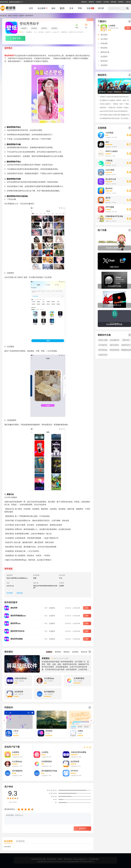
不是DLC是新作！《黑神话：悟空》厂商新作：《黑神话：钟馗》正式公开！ (115, 104)
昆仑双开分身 (111, 179)
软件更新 (106, 2)
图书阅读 (108, 175)
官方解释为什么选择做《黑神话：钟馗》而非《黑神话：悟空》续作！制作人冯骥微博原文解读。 (115, 100)
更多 (90, 652)
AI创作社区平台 (103, 355)
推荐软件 (121, 2)
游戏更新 (99, 2)
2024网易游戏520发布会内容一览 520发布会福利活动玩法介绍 (115, 118)
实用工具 (108, 184)
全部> (130, 230)
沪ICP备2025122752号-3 (86, 862)
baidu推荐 (7, 847)
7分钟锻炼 (109, 133)
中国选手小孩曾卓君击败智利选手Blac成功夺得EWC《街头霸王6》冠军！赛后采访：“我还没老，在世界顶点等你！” (115, 97)
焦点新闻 (42, 8)
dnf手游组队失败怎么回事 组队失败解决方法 (115, 115)
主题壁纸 (21, 16)
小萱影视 (109, 161)
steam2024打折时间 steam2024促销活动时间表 (115, 111)
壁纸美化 (44, 28)
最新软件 (91, 2)
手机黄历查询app (114, 350)
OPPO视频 (110, 207)
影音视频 (108, 165)
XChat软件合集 (103, 345)
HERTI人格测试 (112, 151)
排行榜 (101, 8)
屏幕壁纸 (24, 28)
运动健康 (108, 137)
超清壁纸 (54, 28)
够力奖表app (103, 350)
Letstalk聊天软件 (114, 340)
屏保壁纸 (34, 28)
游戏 (53, 8)
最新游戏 (84, 2)
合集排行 (128, 2)
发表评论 (82, 828)
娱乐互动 (108, 156)
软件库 (15, 16)
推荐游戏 (114, 2)
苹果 (80, 8)
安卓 (71, 8)
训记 (107, 142)
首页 (31, 8)
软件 (62, 8)
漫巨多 (108, 198)
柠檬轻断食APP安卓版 (114, 216)
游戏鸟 (10, 16)
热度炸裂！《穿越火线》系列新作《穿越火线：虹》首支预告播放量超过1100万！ (115, 108)
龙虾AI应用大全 (114, 345)
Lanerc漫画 (110, 170)
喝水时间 (109, 188)
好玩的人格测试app (103, 340)
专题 (89, 8)
